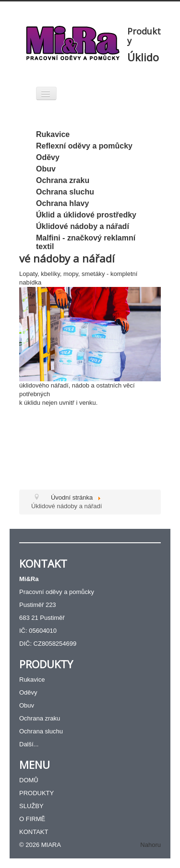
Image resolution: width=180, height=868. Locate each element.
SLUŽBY (31, 806)
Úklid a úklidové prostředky (86, 215)
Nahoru (150, 845)
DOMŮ (29, 780)
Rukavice (53, 134)
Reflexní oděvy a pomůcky (84, 146)
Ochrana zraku (63, 180)
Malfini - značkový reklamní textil (86, 242)
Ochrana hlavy (62, 203)
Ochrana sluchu (65, 192)
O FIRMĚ (32, 819)
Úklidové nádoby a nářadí (83, 226)
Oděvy (48, 157)
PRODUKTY (36, 793)
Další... (29, 744)
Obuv (46, 169)
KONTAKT (34, 832)
